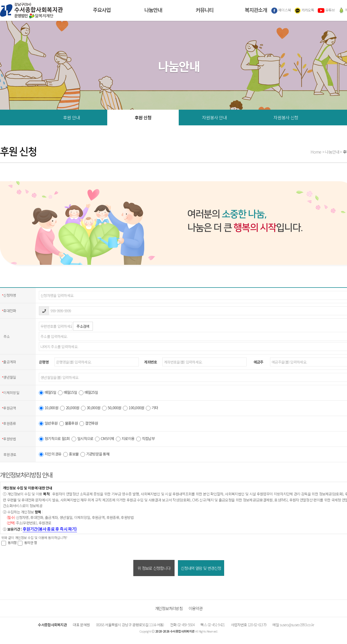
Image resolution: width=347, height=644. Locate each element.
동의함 (9, 543)
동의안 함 (27, 543)
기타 (152, 408)
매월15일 (67, 393)
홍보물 (71, 454)
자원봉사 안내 (214, 117)
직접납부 (145, 439)
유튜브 (326, 10)
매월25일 (88, 393)
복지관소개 (256, 10)
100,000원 (133, 408)
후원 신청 (143, 117)
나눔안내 (153, 10)
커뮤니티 (205, 10)
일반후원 (48, 424)
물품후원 (68, 424)
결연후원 (89, 424)
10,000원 (49, 408)
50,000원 (112, 408)
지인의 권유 (50, 454)
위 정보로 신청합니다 (154, 568)
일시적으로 (82, 439)
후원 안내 (72, 117)
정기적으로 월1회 (54, 439)
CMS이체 (104, 439)
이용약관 (196, 608)
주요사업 (102, 10)
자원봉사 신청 (286, 117)
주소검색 (83, 326)
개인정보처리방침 (169, 608)
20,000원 (70, 408)
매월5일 (47, 393)
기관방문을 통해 (95, 454)
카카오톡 (304, 10)
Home (316, 152)
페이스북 (281, 10)
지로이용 (125, 439)
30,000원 (91, 408)
